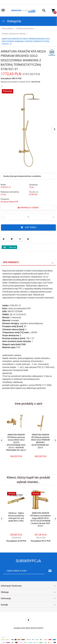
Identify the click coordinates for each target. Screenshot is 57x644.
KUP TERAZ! (28, 228)
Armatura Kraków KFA (9, 202)
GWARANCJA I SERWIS (28, 208)
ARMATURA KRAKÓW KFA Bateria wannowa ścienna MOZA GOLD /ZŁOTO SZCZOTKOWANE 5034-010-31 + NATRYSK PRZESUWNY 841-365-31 (16, 442)
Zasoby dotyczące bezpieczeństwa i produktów (22, 176)
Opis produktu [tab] (11, 262)
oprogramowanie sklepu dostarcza (25, 628)
